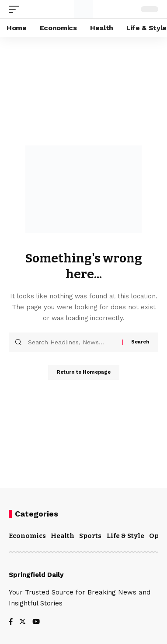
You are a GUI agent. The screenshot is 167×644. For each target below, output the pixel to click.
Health (63, 536)
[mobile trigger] (16, 9)
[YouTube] (36, 622)
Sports (90, 536)
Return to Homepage (84, 372)
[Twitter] (23, 622)
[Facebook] (11, 622)
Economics (27, 536)
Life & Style (125, 536)
